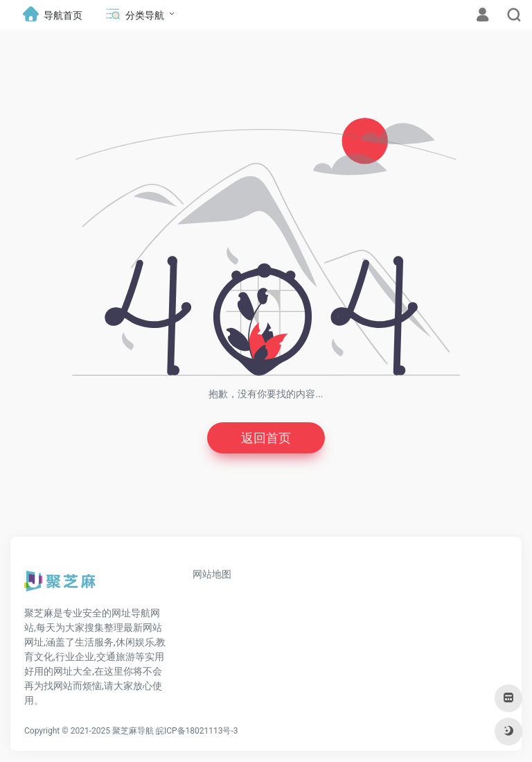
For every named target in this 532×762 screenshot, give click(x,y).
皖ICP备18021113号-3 (197, 731)
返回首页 (266, 438)
